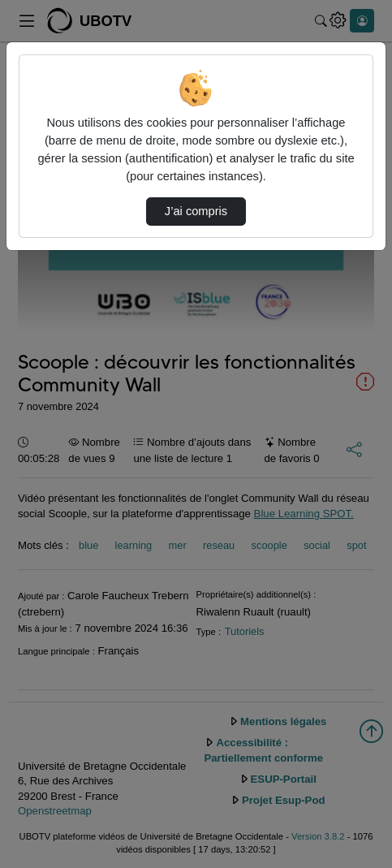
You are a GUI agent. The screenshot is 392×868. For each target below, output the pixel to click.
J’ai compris (196, 211)
